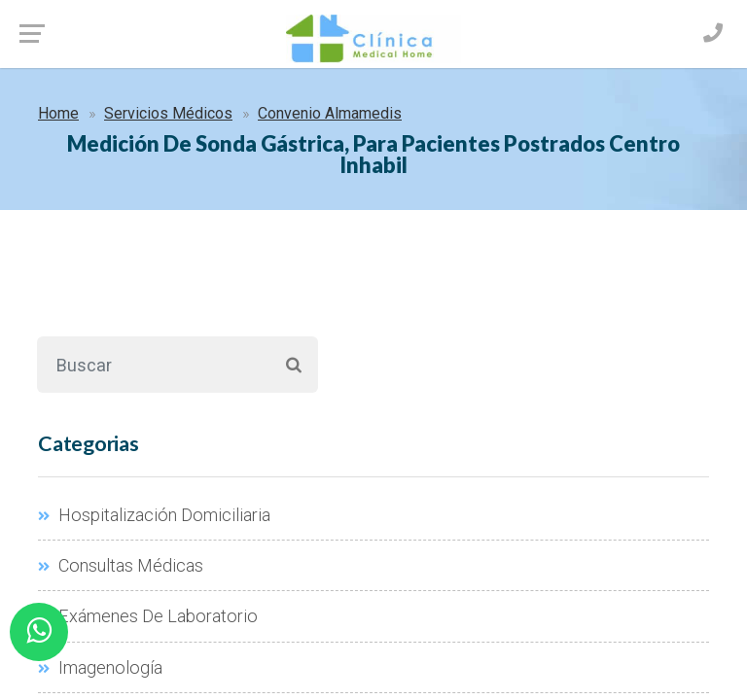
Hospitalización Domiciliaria (154, 515)
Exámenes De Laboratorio (148, 616)
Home (58, 113)
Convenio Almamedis (330, 113)
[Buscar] (153, 365)
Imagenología (100, 667)
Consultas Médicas (121, 565)
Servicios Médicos (168, 113)
